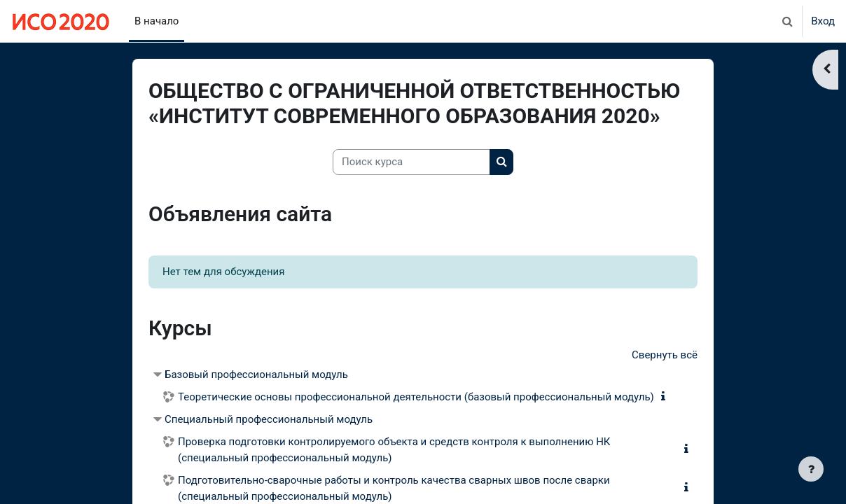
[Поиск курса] (411, 162)
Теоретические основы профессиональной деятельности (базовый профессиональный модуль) (416, 397)
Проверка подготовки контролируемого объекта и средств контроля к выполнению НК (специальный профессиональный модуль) (394, 450)
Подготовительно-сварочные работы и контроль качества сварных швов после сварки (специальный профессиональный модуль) (394, 488)
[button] (787, 21)
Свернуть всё (665, 355)
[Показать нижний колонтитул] (811, 469)
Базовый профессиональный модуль (256, 374)
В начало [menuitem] (157, 21)
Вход (823, 21)
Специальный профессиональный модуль (269, 419)
